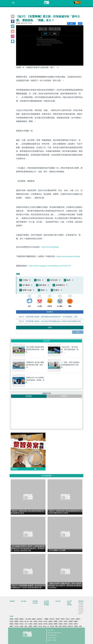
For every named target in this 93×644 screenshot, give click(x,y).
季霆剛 (56, 621)
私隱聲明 (81, 603)
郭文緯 (22, 621)
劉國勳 (56, 624)
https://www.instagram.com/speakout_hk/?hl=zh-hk (50, 266)
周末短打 (52, 619)
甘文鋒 (16, 626)
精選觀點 (29, 396)
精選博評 (64, 396)
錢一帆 (27, 621)
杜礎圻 (22, 626)
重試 (55, 34)
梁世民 (63, 619)
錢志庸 (50, 624)
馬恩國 (16, 624)
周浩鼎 (40, 621)
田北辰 (45, 621)
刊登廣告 (81, 612)
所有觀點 (46, 605)
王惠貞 (61, 621)
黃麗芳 (76, 624)
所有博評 (69, 605)
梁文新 (52, 626)
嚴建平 (11, 626)
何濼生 (73, 619)
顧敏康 (22, 619)
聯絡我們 (81, 610)
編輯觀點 (46, 603)
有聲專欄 (35, 601)
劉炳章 (58, 619)
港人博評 (69, 601)
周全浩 (22, 624)
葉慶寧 (76, 621)
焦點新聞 (12, 601)
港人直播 (35, 603)
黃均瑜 (45, 624)
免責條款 (81, 605)
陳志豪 (65, 626)
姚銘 (60, 626)
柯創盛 (61, 624)
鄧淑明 (35, 624)
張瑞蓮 (16, 619)
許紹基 (11, 621)
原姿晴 (78, 619)
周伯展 (66, 621)
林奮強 (76, 626)
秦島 (31, 621)
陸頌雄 (71, 624)
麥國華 (16, 621)
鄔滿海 (50, 621)
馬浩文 (68, 619)
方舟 (26, 624)
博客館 (69, 603)
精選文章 (70, 626)
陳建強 (11, 624)
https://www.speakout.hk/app (68, 256)
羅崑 (57, 626)
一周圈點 (46, 619)
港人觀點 (46, 601)
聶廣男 (30, 626)
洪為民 (30, 624)
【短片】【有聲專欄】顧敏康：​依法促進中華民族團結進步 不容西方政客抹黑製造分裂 (49, 321)
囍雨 (81, 626)
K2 (48, 626)
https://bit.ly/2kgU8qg (50, 247)
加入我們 (81, 608)
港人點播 (24, 601)
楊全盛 (40, 624)
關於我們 (81, 601)
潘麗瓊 (71, 621)
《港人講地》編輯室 (30, 619)
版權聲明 (81, 607)
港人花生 (58, 601)
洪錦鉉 (66, 624)
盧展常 (35, 626)
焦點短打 (40, 619)
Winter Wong (42, 626)
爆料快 (80, 613)
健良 (26, 626)
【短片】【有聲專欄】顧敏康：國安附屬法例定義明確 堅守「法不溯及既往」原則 (48, 317)
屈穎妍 (11, 619)
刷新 (46, 34)
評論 (78, 332)
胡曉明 (35, 621)
